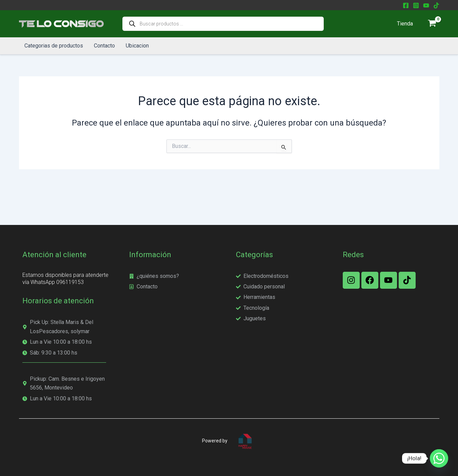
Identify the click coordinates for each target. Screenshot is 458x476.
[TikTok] (436, 5)
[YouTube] (426, 5)
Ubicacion (137, 46)
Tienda (405, 24)
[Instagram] (416, 5)
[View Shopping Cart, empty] (432, 24)
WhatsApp (43, 282)
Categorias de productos (54, 46)
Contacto (104, 46)
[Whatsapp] (439, 458)
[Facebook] (406, 5)
